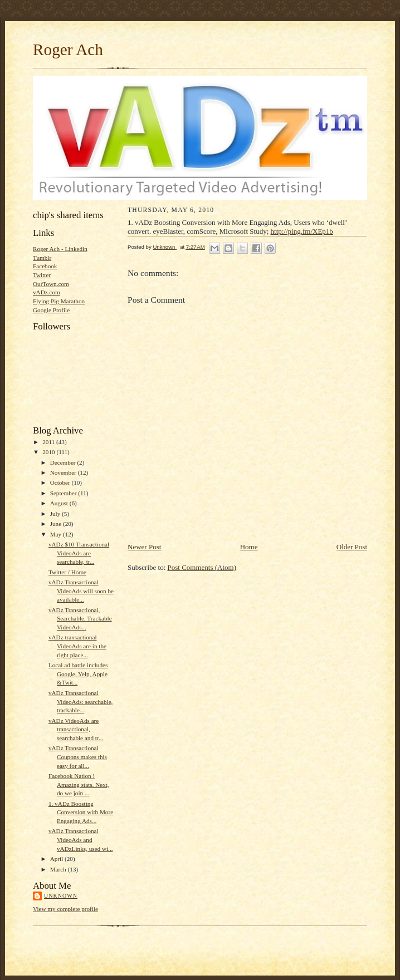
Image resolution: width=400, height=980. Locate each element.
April (57, 859)
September (64, 493)
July (56, 514)
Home (249, 547)
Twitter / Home (67, 572)
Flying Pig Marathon (59, 301)
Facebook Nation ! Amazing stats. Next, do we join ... (79, 784)
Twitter (42, 275)
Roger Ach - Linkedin (60, 249)
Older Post (352, 547)
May (57, 534)
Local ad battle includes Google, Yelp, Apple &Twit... (78, 674)
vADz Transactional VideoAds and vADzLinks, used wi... (81, 839)
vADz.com (47, 292)
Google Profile (51, 310)
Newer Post (144, 547)
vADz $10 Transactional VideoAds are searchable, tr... (79, 553)
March (59, 869)
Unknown (61, 896)
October (61, 482)
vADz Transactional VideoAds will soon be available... (81, 591)
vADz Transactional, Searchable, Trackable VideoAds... (80, 619)
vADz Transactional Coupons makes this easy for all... (78, 757)
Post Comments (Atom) (202, 567)
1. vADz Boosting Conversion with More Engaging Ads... (81, 812)
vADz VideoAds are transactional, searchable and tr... (76, 729)
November (64, 472)
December (64, 462)
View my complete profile (65, 909)
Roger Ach (68, 50)
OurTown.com (51, 284)
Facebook (45, 266)
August (60, 503)
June (57, 524)
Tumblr (42, 258)
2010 (49, 452)
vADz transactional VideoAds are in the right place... (77, 646)
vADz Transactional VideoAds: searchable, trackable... (81, 701)
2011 (49, 442)
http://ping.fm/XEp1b (302, 231)
